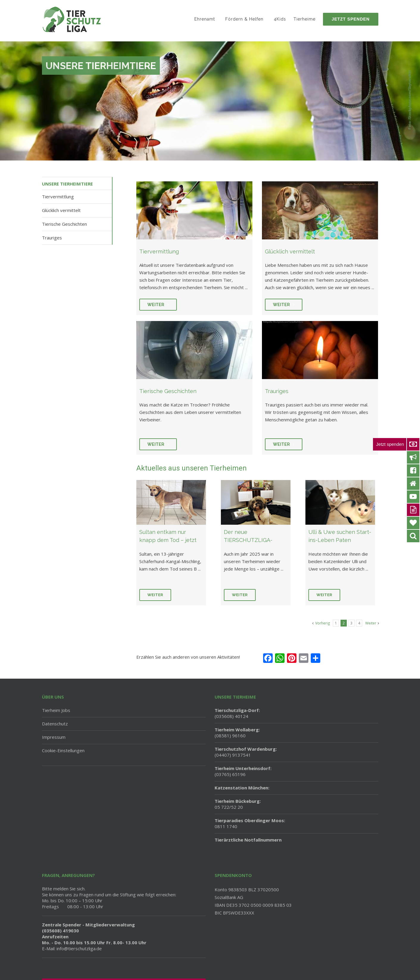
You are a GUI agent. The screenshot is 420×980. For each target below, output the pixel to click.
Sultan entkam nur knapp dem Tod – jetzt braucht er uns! (168, 540)
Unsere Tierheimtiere (67, 184)
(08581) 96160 (237, 733)
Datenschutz (55, 724)
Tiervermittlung (58, 197)
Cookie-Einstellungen (63, 750)
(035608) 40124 (237, 713)
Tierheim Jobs (56, 710)
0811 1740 (250, 823)
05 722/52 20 (238, 804)
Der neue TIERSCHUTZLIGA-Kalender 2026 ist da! (250, 540)
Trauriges (52, 238)
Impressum (54, 737)
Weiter (155, 595)
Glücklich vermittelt (61, 210)
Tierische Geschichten (64, 224)
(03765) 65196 (243, 771)
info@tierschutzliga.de (79, 948)
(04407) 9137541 (246, 752)
